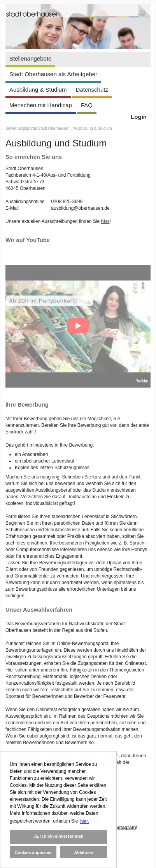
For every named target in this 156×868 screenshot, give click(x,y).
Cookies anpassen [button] (33, 852)
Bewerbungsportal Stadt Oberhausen (38, 128)
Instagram (125, 828)
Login (139, 117)
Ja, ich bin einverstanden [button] (58, 836)
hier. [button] (85, 821)
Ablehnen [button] (83, 852)
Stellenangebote (30, 58)
